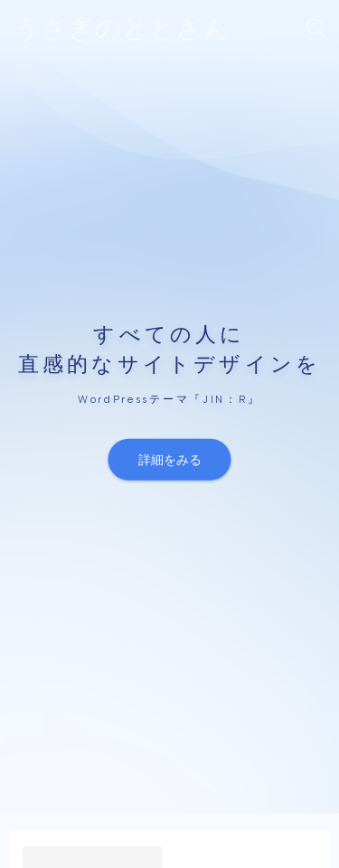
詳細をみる (170, 459)
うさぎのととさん (122, 28)
